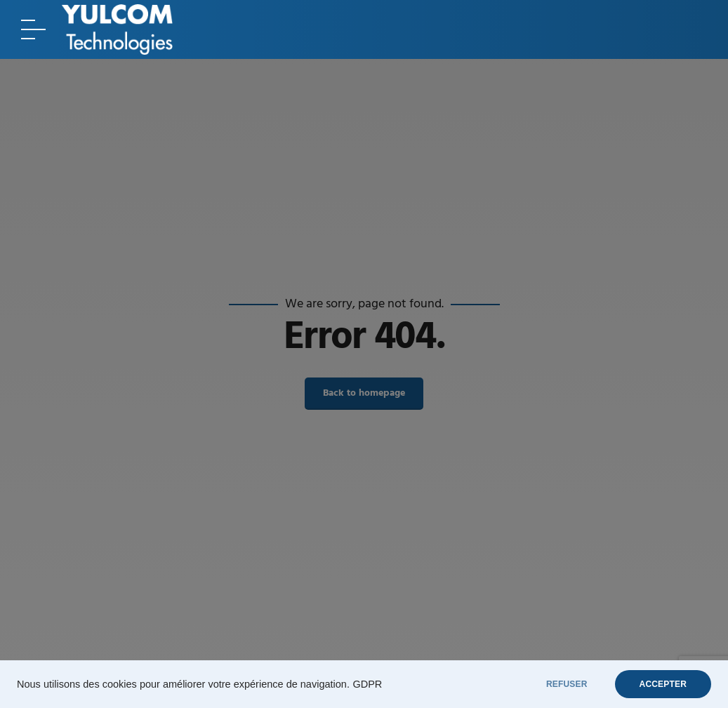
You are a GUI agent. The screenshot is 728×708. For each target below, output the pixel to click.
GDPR (367, 684)
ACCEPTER (663, 684)
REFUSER (567, 684)
